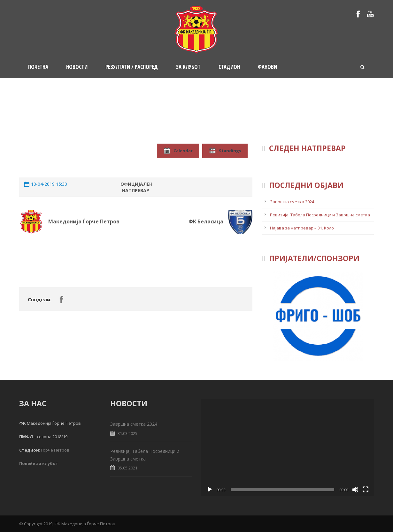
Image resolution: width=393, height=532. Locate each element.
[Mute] (355, 490)
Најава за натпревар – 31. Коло (302, 228)
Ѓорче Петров (55, 450)
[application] (288, 447)
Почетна (38, 67)
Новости (77, 67)
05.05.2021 (127, 468)
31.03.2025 (127, 433)
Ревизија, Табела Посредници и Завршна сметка (320, 215)
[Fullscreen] (366, 490)
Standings (225, 151)
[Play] (210, 490)
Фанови (267, 67)
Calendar (178, 151)
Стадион (229, 67)
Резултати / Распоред (132, 67)
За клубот (188, 67)
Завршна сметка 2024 (292, 202)
